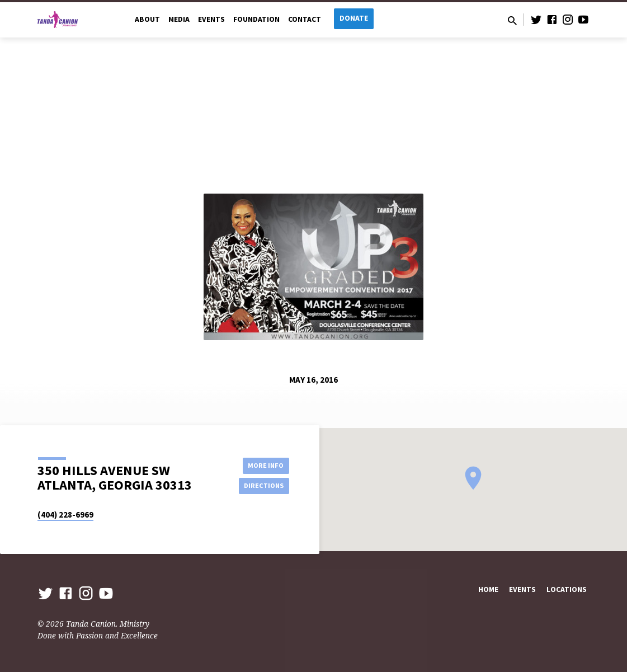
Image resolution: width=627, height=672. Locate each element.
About (147, 19)
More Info (261, 464)
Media (179, 19)
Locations (567, 589)
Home (488, 589)
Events (211, 19)
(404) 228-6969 (65, 514)
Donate (354, 18)
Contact (305, 19)
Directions (261, 486)
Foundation (256, 19)
